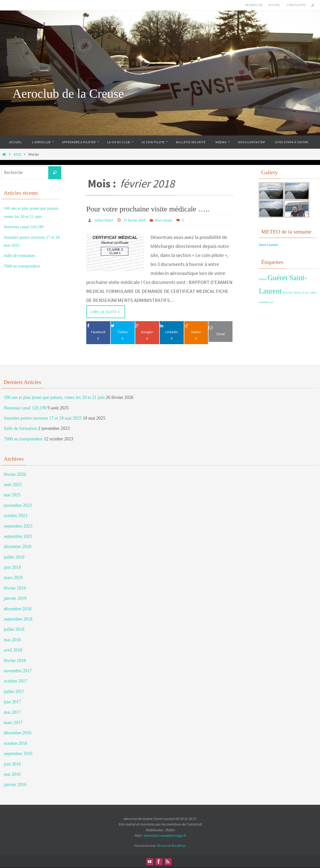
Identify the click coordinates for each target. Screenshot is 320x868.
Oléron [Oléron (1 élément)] (297, 293)
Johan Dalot (104, 220)
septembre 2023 (18, 526)
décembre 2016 (17, 733)
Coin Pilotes (296, 5)
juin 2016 (12, 764)
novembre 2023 (18, 505)
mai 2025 (12, 495)
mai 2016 (12, 774)
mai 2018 (12, 640)
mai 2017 (12, 712)
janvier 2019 (15, 599)
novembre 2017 (18, 671)
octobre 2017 (15, 681)
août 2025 (13, 485)
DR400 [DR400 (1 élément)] (263, 279)
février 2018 (15, 661)
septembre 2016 (18, 754)
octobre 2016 (15, 743)
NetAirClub (253, 5)
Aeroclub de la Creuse (68, 93)
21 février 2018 (137, 220)
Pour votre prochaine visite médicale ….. (148, 209)
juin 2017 (12, 702)
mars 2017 (13, 723)
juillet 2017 (14, 692)
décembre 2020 (17, 547)
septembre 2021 (18, 536)
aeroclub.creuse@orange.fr (165, 836)
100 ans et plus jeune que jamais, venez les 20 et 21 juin (54, 398)
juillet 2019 (14, 557)
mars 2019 (13, 578)
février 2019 (15, 588)
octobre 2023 (15, 516)
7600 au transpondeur (23, 266)
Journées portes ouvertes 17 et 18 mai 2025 (43, 418)
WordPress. (178, 846)
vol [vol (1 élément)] (272, 302)
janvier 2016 (15, 785)
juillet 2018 (14, 630)
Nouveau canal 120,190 (25, 227)
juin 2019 (12, 568)
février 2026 (15, 474)
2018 (17, 154)
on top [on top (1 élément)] (305, 293)
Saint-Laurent (268, 245)
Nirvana (162, 846)
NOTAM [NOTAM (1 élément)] (287, 293)
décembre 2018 (17, 609)
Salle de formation (20, 255)
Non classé (168, 220)
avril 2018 (13, 650)
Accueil (274, 5)
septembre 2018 (18, 619)
